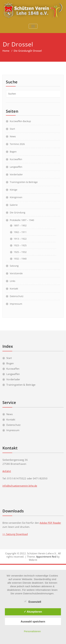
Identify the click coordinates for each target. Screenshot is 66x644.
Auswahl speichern (33, 621)
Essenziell (32, 601)
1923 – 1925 (20, 245)
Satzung (14, 266)
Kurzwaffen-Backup (20, 121)
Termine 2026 (17, 144)
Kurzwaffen (16, 159)
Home (6, 51)
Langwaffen (16, 167)
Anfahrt (7, 471)
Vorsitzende (16, 273)
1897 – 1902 (20, 225)
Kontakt (14, 289)
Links (13, 281)
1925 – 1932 (20, 252)
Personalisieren (32, 631)
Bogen (13, 152)
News (13, 136)
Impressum (16, 304)
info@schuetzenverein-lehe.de (20, 486)
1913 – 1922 (20, 239)
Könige (14, 190)
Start (12, 129)
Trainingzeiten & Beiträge (24, 182)
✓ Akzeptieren (33, 612)
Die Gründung (22, 51)
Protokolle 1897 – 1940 (22, 220)
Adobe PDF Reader (50, 523)
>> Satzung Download (15, 534)
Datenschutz (17, 296)
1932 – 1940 (20, 259)
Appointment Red (46, 557)
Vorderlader (16, 174)
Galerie (14, 205)
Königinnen (16, 197)
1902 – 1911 (20, 232)
